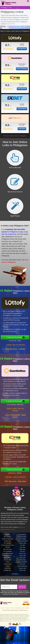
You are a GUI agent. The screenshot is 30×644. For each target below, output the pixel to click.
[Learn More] (23, 594)
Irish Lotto (22, 550)
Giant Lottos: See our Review (15, 412)
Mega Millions (22, 537)
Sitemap (27, 608)
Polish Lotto (7, 571)
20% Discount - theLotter (18, 473)
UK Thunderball (8, 554)
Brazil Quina (22, 563)
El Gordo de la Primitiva (7, 548)
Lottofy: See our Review (15, 347)
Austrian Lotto (8, 563)
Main (10, 8)
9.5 (7, 68)
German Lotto (7, 558)
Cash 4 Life (23, 558)
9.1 (7, 108)
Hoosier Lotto (22, 546)
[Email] (9, 587)
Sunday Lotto (22, 571)
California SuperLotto (7, 542)
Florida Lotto (8, 544)
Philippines (4, 8)
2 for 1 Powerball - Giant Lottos (18, 404)
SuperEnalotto (22, 539)
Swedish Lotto (8, 573)
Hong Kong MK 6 (22, 565)
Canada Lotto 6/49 (22, 544)
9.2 (7, 88)
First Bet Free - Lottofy (18, 340)
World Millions (7, 560)
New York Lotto (7, 552)
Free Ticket (24, 128)
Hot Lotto (8, 550)
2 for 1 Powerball (22, 71)
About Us (3, 608)
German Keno (7, 567)
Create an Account (17, 337)
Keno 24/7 (23, 567)
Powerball (7, 537)
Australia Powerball (8, 556)
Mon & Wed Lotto (22, 569)
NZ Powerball (7, 546)
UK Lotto (22, 554)
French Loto (22, 556)
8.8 (11, 125)
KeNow (7, 569)
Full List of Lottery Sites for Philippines (15, 136)
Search (23, 608)
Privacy (12, 608)
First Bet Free (22, 49)
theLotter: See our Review (15, 480)
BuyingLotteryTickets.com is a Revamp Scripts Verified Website (14, 621)
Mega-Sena (23, 552)
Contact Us (8, 608)
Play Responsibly (18, 608)
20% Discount (22, 91)
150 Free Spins (22, 111)
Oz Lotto (22, 548)
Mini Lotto (22, 560)
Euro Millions (7, 539)
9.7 (7, 45)
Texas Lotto (22, 573)
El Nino (7, 565)
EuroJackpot (23, 542)
